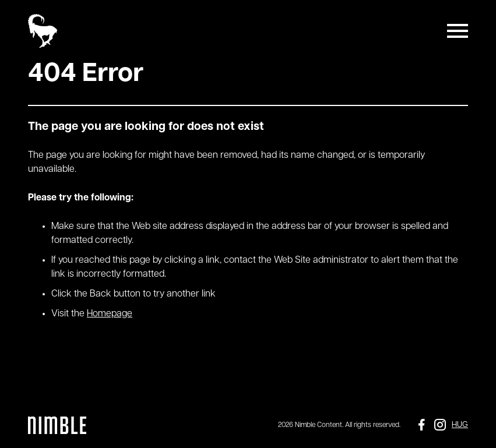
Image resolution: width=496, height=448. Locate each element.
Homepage (110, 314)
